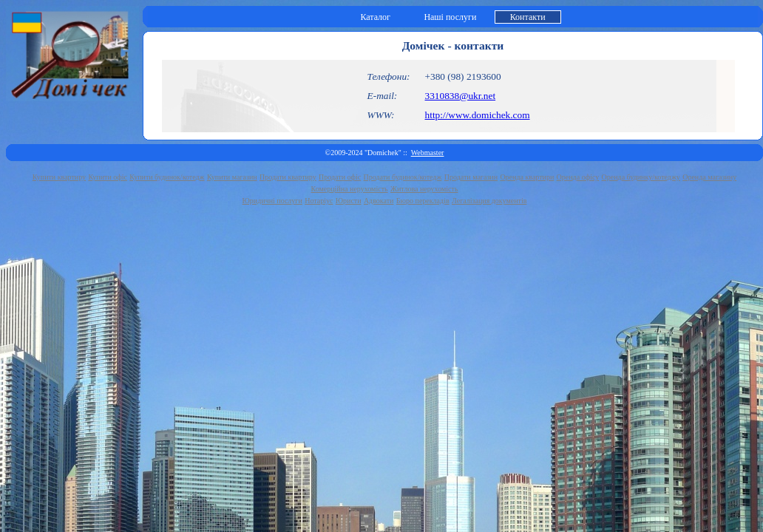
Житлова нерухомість (424, 189)
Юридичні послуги (272, 201)
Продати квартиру (288, 177)
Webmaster (428, 153)
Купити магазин (232, 177)
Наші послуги (450, 17)
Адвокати (379, 201)
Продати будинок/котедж (403, 177)
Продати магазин (471, 177)
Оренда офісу (578, 177)
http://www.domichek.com (478, 115)
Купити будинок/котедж (167, 177)
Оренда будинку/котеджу (641, 177)
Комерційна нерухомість (350, 189)
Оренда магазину (709, 177)
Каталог (375, 17)
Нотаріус (319, 201)
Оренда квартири (527, 177)
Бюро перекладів (423, 201)
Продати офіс (340, 177)
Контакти (528, 17)
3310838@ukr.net (461, 96)
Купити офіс (108, 177)
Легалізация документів (489, 201)
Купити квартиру (59, 177)
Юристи (349, 201)
